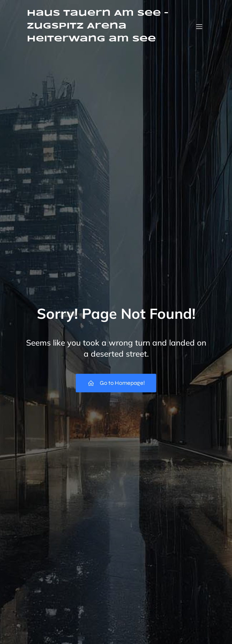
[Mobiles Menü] (199, 26)
